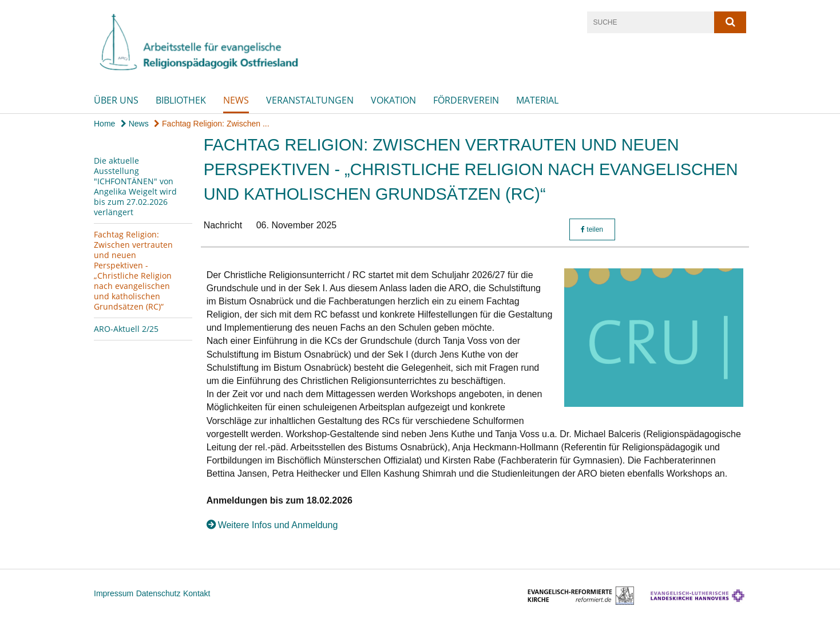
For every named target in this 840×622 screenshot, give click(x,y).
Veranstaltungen (310, 100)
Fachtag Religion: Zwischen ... (211, 124)
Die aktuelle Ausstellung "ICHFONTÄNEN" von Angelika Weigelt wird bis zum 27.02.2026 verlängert (135, 186)
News (236, 100)
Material (537, 100)
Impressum (114, 593)
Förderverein (466, 100)
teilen (592, 229)
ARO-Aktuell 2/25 (126, 329)
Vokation (393, 100)
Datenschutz (159, 593)
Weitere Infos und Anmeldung (278, 525)
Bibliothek (181, 100)
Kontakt (197, 593)
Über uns (116, 100)
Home (104, 124)
